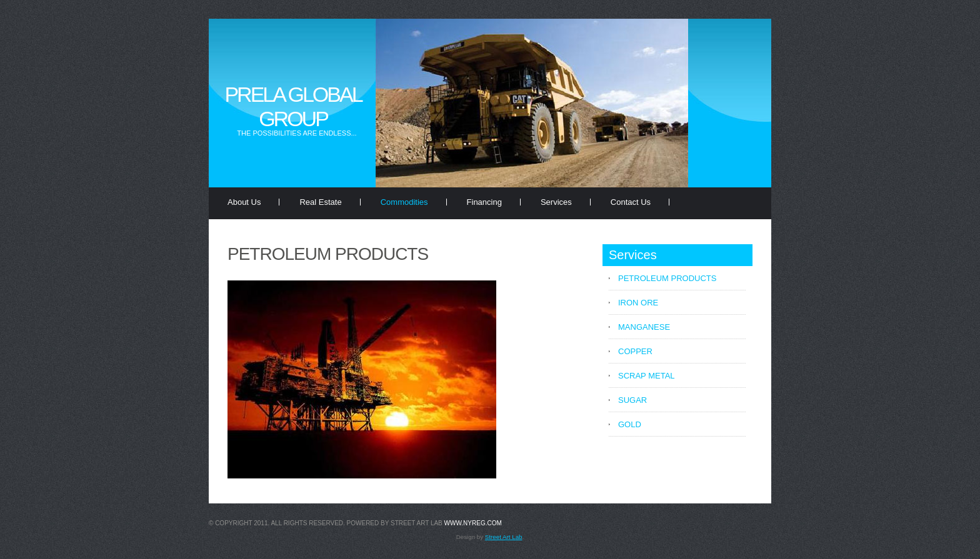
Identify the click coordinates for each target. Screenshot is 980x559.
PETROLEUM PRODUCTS (667, 278)
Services (556, 202)
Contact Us (631, 202)
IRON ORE (638, 303)
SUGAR (632, 400)
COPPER (635, 351)
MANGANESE (644, 327)
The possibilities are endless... (297, 133)
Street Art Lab (504, 537)
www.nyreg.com (473, 523)
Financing (484, 202)
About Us (244, 202)
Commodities (404, 202)
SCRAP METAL (647, 376)
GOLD (630, 424)
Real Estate (320, 202)
